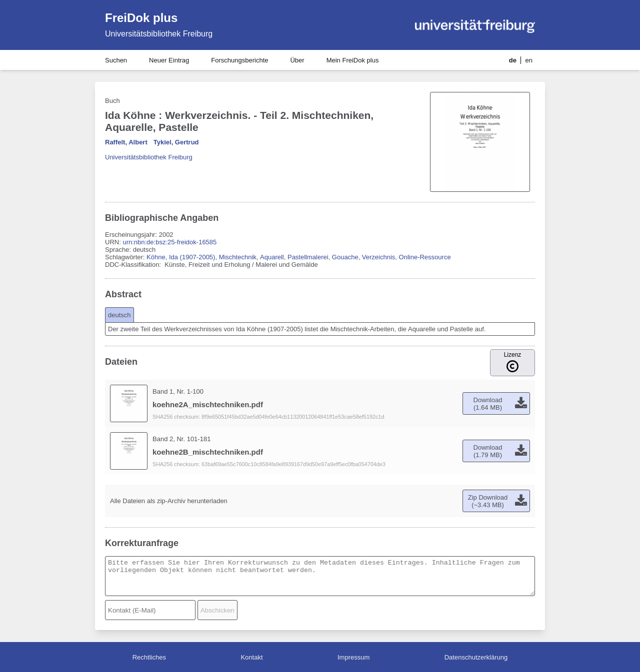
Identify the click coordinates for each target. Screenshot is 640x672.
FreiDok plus (141, 18)
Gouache (345, 257)
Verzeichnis (378, 257)
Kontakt (251, 657)
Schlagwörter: (126, 257)
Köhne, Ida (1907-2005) (181, 257)
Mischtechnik (238, 257)
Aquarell (272, 257)
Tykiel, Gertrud (176, 142)
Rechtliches (149, 657)
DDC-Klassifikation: (134, 265)
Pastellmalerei (308, 257)
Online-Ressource (425, 257)
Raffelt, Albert (126, 142)
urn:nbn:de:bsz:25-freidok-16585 (169, 242)
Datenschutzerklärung (476, 657)
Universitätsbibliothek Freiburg (159, 34)
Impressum (353, 657)
